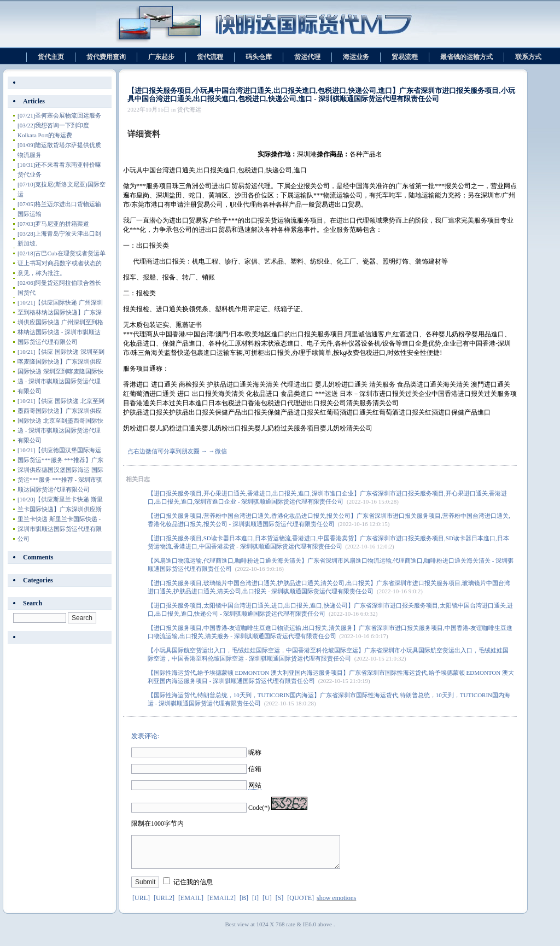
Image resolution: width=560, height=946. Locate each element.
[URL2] (164, 904)
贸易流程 (405, 57)
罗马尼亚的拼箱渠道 (53, 224)
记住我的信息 (193, 889)
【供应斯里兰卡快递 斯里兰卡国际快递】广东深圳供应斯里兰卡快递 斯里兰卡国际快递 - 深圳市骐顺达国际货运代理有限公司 (60, 519)
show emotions (336, 904)
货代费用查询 (106, 57)
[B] (244, 904)
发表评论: (145, 736)
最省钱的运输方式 (466, 57)
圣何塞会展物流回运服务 (59, 115)
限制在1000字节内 (157, 824)
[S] (280, 904)
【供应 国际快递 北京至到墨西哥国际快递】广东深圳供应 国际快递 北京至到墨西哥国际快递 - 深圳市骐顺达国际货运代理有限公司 (61, 421)
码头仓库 (259, 57)
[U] (267, 904)
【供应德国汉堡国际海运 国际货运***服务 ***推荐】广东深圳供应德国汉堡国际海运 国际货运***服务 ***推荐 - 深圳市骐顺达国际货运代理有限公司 (60, 470)
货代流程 (210, 57)
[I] (255, 904)
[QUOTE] (301, 904)
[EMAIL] (191, 904)
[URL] (141, 904)
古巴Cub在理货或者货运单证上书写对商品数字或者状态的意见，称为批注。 (62, 263)
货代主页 (51, 57)
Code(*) (259, 808)
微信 (221, 451)
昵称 (255, 752)
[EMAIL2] (221, 904)
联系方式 (528, 57)
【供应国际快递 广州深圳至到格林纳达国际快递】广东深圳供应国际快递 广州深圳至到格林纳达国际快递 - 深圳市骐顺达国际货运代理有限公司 (60, 322)
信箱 (255, 769)
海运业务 (356, 57)
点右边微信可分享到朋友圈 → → (171, 451)
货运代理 (307, 57)
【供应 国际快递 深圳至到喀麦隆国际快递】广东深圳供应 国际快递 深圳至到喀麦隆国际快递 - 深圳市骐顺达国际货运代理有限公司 (61, 371)
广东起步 (161, 57)
